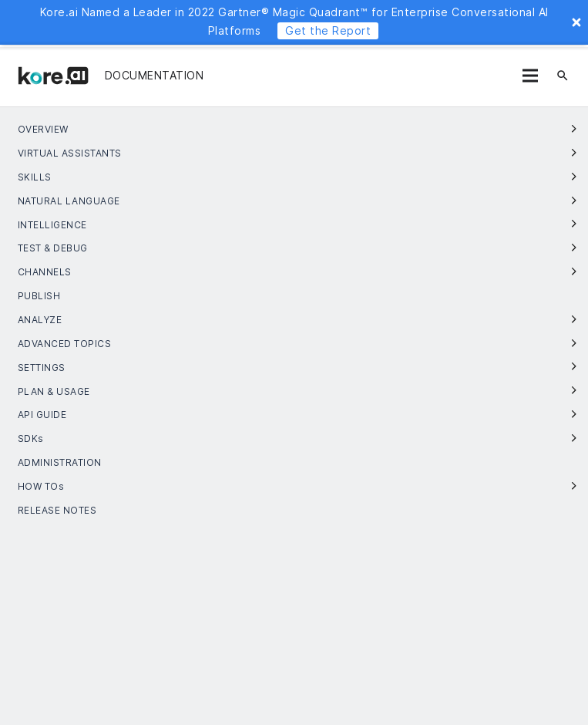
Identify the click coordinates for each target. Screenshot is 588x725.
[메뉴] (530, 76)
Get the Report (328, 30)
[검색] (563, 76)
